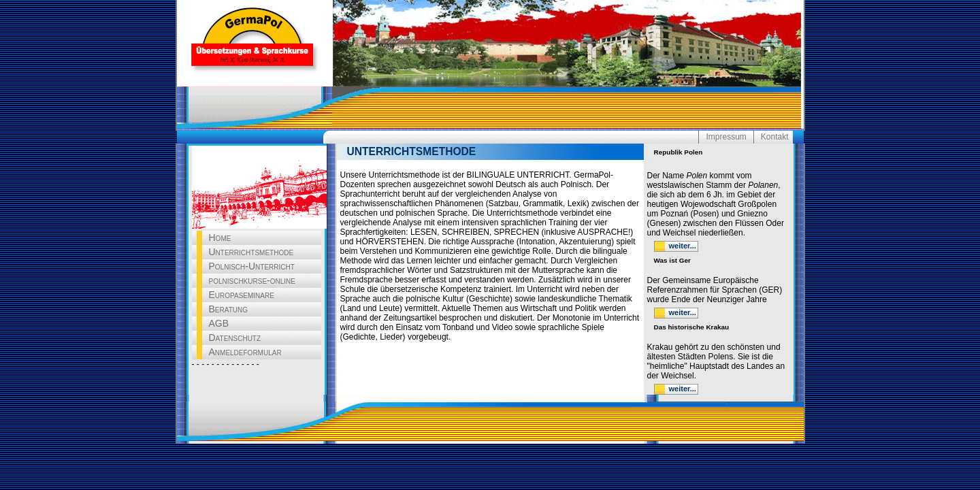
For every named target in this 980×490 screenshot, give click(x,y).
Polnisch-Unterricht (252, 266)
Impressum (726, 137)
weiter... (683, 246)
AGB (219, 323)
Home (220, 238)
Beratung (229, 309)
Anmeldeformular (245, 352)
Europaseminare (242, 295)
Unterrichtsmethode (251, 252)
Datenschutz (235, 338)
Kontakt (775, 137)
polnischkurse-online (252, 280)
